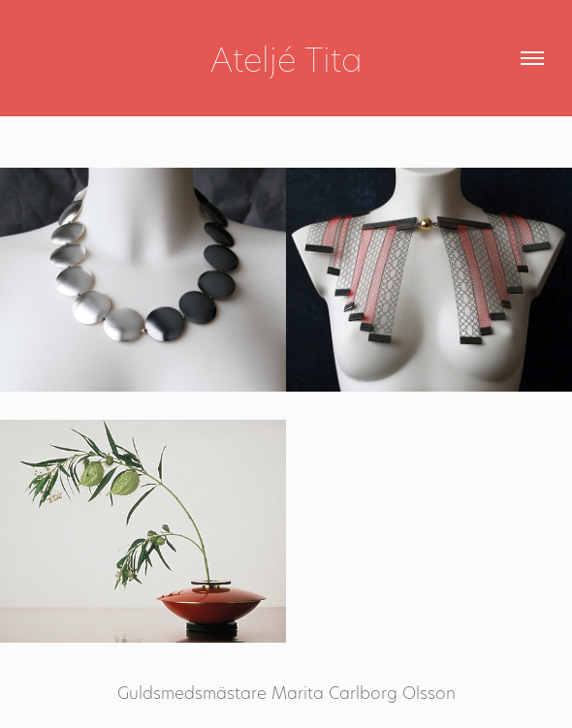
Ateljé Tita (286, 58)
